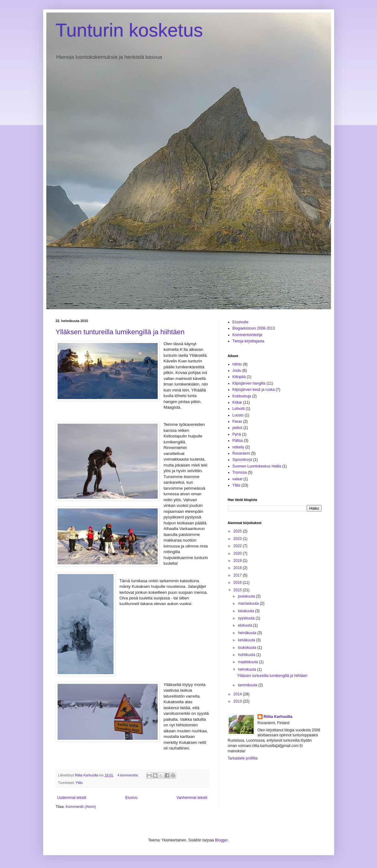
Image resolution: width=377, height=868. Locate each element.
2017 (238, 575)
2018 (238, 568)
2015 (238, 590)
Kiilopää (239, 377)
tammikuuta (248, 685)
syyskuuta (247, 618)
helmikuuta (247, 669)
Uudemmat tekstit (72, 798)
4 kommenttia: (128, 775)
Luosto (238, 415)
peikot (237, 428)
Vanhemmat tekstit (192, 798)
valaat (237, 479)
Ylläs (79, 783)
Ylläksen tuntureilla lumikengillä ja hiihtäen (120, 332)
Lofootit (239, 409)
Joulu (237, 371)
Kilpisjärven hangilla (249, 383)
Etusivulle (240, 322)
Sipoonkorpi (242, 460)
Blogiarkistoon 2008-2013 (254, 328)
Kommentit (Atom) (81, 807)
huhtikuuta (247, 655)
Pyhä (237, 434)
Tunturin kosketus (129, 30)
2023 (238, 539)
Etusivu (131, 798)
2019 (238, 561)
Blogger (221, 840)
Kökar (237, 402)
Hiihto (237, 364)
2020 (238, 553)
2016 (238, 583)
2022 (238, 546)
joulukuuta (247, 596)
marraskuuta (249, 603)
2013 (238, 701)
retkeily (238, 447)
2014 (238, 694)
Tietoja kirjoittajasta (248, 341)
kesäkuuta (247, 640)
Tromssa (240, 472)
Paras (237, 421)
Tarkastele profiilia (243, 758)
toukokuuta (247, 648)
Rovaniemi (241, 453)
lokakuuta (246, 611)
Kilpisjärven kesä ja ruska (254, 390)
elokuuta (245, 625)
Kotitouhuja (242, 396)
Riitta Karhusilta (278, 717)
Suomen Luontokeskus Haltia (257, 466)
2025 (238, 531)
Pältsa (238, 441)
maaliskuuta (248, 662)
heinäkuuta (247, 633)
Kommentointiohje (247, 335)
